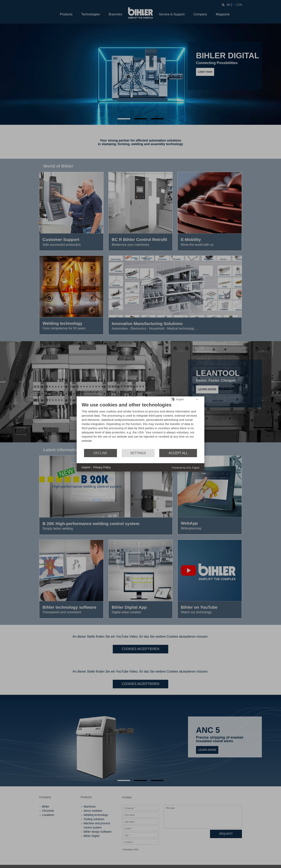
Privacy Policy (102, 467)
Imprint (86, 467)
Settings (138, 453)
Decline (100, 453)
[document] (140, 425)
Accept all (178, 453)
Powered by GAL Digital (186, 468)
